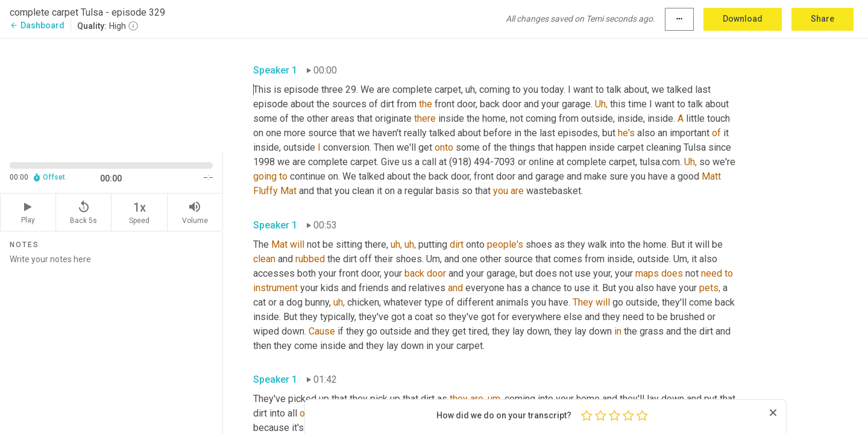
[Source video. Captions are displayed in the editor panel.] (112, 94)
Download (743, 19)
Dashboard (37, 25)
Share (822, 19)
